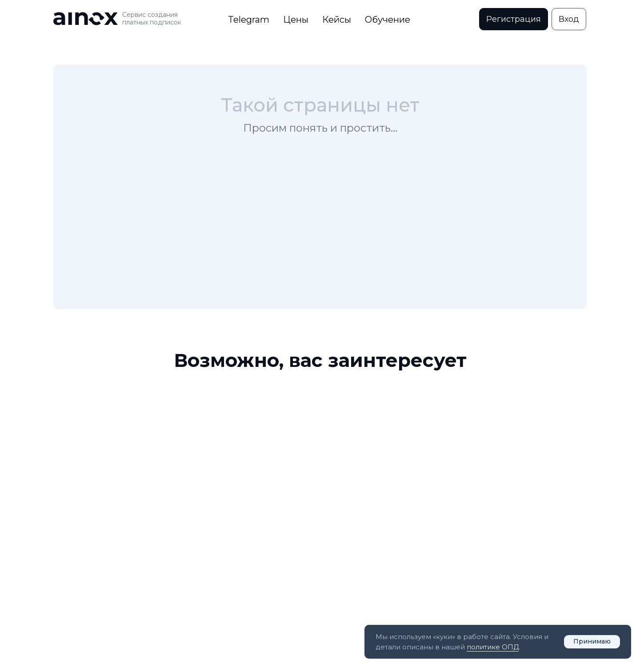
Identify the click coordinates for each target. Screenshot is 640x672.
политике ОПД (493, 647)
